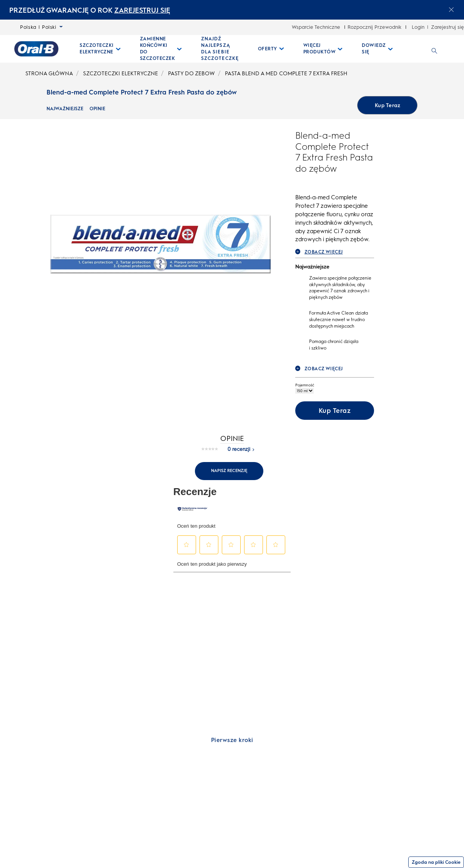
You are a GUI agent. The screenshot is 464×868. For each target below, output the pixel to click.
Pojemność (305, 391)
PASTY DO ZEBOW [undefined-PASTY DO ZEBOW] (191, 74)
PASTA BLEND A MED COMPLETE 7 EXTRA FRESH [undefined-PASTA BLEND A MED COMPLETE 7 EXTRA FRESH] (286, 74)
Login (418, 27)
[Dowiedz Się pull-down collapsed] (377, 49)
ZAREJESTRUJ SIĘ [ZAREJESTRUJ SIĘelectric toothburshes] (142, 10)
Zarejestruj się (447, 27)
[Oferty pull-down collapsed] (271, 49)
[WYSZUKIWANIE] (434, 49)
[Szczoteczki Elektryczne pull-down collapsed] (100, 49)
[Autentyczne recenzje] (193, 515)
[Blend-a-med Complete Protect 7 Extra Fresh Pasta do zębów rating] (320, 188)
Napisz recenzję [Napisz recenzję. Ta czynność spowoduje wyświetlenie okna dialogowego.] (229, 477)
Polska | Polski (41, 27)
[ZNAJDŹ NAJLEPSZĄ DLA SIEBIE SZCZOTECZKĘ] (220, 49)
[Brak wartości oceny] (212, 455)
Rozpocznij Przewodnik (374, 27)
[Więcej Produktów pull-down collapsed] (323, 49)
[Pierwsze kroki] (232, 746)
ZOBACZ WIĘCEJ (319, 258)
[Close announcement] (451, 10)
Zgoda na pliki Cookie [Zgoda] (436, 862)
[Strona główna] (36, 49)
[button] (186, 551)
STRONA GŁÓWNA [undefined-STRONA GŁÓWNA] (49, 74)
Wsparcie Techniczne (316, 27)
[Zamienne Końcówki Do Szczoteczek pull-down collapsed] (161, 49)
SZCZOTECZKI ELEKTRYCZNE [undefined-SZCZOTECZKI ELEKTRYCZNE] (121, 74)
